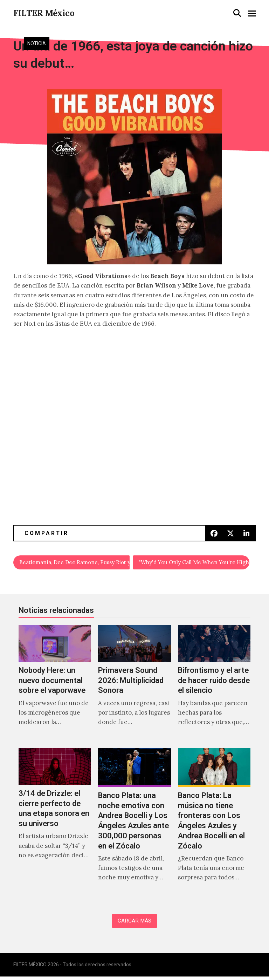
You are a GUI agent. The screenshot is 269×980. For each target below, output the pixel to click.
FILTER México (44, 13)
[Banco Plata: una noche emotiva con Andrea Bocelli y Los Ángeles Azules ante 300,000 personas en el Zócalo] (134, 824)
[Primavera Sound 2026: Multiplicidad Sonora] (134, 685)
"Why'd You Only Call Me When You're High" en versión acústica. (194, 563)
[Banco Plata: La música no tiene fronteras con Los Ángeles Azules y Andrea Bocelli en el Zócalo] (214, 824)
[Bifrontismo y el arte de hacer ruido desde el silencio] (214, 685)
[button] (237, 13)
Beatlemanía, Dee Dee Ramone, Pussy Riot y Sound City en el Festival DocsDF (75, 563)
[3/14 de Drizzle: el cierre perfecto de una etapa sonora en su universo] (55, 824)
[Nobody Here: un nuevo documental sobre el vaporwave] (55, 685)
